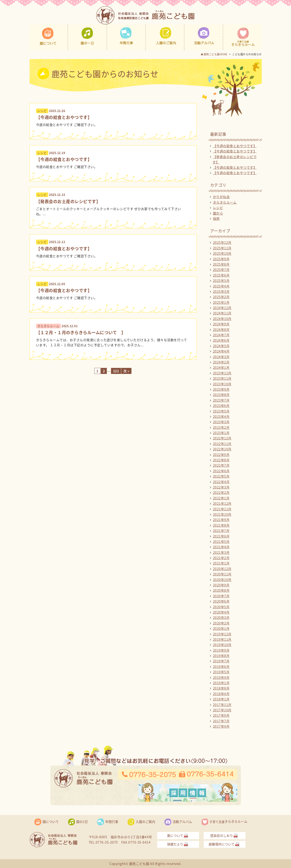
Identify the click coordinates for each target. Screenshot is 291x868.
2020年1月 (221, 628)
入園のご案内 (164, 37)
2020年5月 (221, 607)
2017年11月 (222, 705)
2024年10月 (222, 319)
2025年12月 (222, 242)
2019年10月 (222, 645)
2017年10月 (222, 710)
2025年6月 (221, 275)
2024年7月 (221, 335)
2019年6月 (221, 667)
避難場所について (224, 844)
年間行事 (126, 37)
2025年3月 (221, 291)
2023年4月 (221, 416)
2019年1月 (221, 683)
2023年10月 (222, 384)
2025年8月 (221, 264)
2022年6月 (221, 471)
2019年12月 (222, 634)
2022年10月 (222, 449)
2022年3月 (221, 487)
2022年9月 (221, 455)
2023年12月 (222, 373)
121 (116, 371)
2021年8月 (221, 525)
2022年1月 (221, 498)
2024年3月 (221, 357)
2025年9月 (221, 259)
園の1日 (87, 37)
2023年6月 (221, 406)
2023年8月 (221, 395)
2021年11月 (222, 509)
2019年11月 (222, 639)
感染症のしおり (224, 836)
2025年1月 (221, 302)
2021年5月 (221, 541)
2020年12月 (222, 569)
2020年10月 (222, 580)
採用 (216, 218)
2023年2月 (221, 427)
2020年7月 (221, 596)
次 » (126, 371)
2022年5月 (221, 476)
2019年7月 (221, 661)
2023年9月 (221, 389)
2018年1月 (221, 699)
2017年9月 (221, 715)
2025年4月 (221, 286)
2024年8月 (221, 330)
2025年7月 (221, 270)
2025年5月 (221, 281)
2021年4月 (221, 547)
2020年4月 (221, 612)
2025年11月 (222, 248)
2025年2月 (221, 297)
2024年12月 (222, 308)
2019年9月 (221, 650)
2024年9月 (221, 324)
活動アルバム (203, 37)
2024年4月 (221, 351)
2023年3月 (221, 422)
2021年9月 (221, 520)
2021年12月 (222, 503)
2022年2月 (221, 492)
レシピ (218, 208)
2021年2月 (221, 558)
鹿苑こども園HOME (216, 54)
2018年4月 (221, 694)
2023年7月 (221, 400)
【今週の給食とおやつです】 (235, 146)
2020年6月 (221, 601)
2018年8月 (221, 688)
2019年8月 (221, 656)
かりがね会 (221, 197)
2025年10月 (222, 253)
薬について (178, 836)
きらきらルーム (225, 202)
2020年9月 (221, 585)
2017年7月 (221, 721)
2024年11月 (222, 313)
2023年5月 (221, 411)
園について (49, 37)
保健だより (178, 844)
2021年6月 (221, 536)
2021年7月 (221, 531)
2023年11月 (222, 378)
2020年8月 (221, 590)
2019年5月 (221, 672)
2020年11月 (222, 574)
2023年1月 (221, 433)
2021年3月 (221, 552)
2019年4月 (221, 677)
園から (218, 213)
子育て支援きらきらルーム (242, 37)
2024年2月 (221, 362)
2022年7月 (221, 465)
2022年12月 (222, 438)
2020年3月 (221, 617)
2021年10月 (222, 514)
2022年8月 (221, 460)
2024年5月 (221, 346)
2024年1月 (221, 367)
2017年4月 (221, 726)
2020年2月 (221, 623)
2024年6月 (221, 340)
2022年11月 (222, 444)
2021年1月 (221, 563)
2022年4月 (221, 482)
